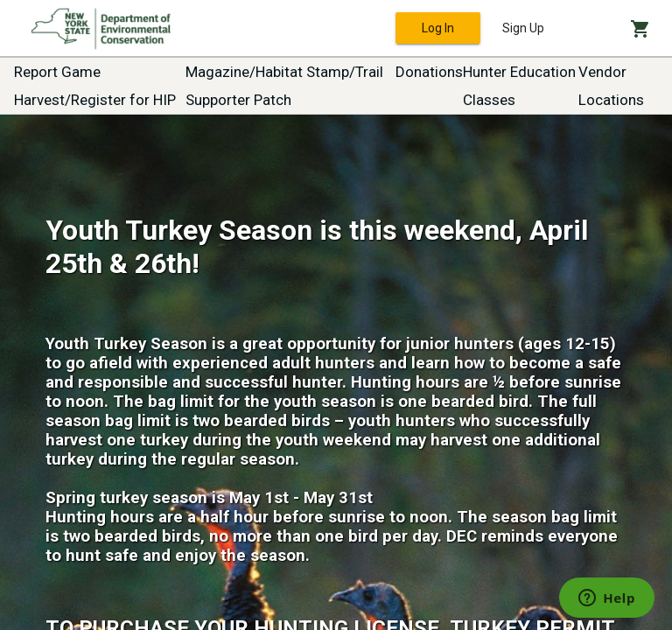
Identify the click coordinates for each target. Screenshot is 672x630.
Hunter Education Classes (519, 86)
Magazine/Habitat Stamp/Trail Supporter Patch (284, 86)
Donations (429, 72)
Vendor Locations (611, 86)
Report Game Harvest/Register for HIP (95, 86)
